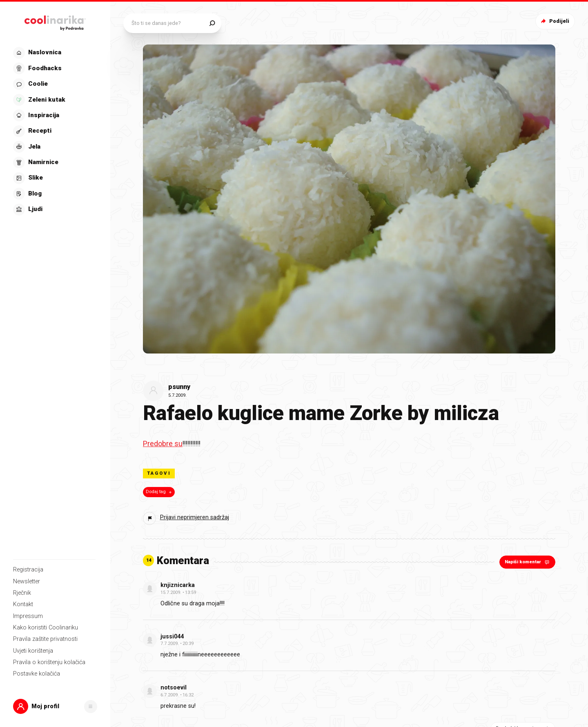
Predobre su (163, 444)
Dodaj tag (159, 492)
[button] (55, 706)
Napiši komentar (528, 562)
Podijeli (554, 21)
